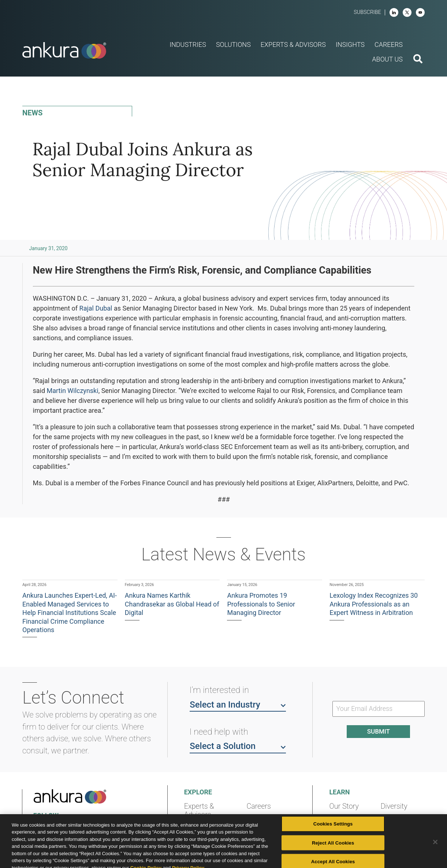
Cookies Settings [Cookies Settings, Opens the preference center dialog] (333, 844)
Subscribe (367, 12)
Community (348, 833)
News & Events (270, 820)
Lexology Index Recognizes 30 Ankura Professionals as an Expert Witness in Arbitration (374, 604)
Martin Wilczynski (73, 391)
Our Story (344, 806)
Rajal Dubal (96, 308)
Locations (344, 820)
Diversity (394, 806)
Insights (197, 828)
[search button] (418, 60)
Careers (259, 806)
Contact (393, 820)
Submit (379, 731)
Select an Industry (238, 704)
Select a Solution (238, 746)
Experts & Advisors (199, 810)
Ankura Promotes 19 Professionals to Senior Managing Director (261, 604)
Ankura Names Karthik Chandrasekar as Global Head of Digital (172, 604)
